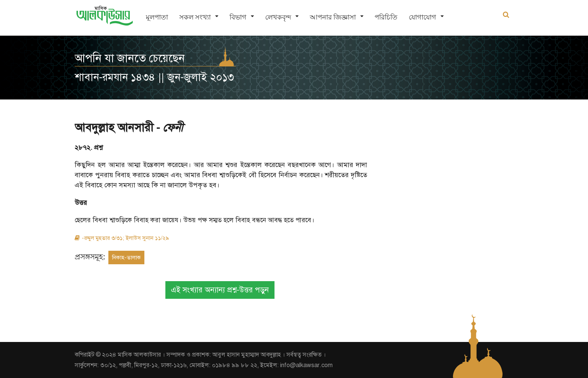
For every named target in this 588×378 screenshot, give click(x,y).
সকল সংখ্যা (195, 17)
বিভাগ (238, 17)
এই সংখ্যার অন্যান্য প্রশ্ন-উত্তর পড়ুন (220, 290)
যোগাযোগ (422, 17)
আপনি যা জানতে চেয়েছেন (130, 58)
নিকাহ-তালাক (126, 258)
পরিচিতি (386, 17)
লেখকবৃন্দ (278, 17)
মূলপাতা (157, 17)
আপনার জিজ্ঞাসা (333, 17)
